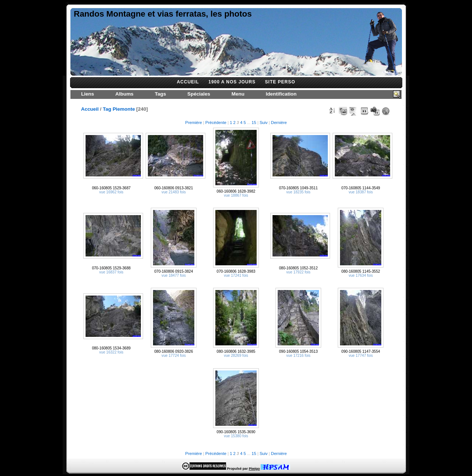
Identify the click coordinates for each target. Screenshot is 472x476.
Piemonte (124, 109)
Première (193, 123)
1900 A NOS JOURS (232, 82)
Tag (107, 109)
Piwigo (254, 469)
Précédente (216, 123)
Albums (124, 94)
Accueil (90, 109)
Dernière (279, 123)
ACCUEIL (188, 82)
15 (254, 123)
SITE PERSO (280, 82)
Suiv (264, 123)
